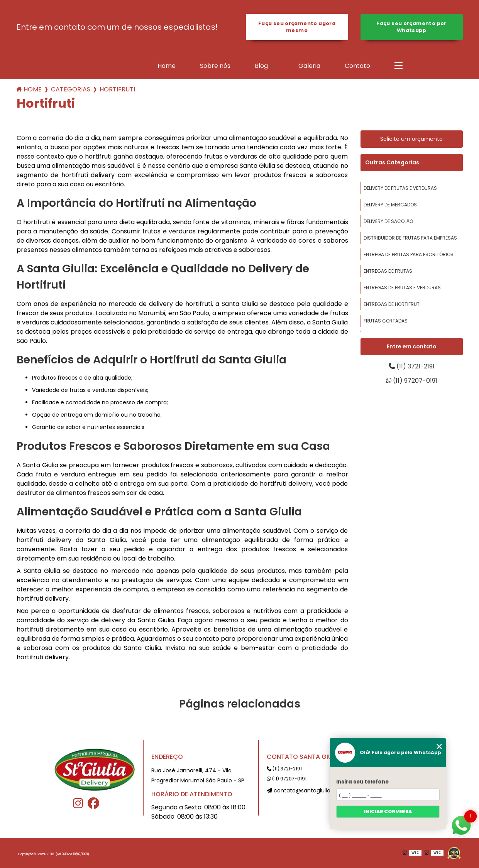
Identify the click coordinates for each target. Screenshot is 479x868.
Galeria (309, 66)
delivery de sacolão (388, 221)
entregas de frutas (388, 271)
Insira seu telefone (362, 782)
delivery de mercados (390, 205)
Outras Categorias (392, 162)
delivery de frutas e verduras (400, 188)
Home (167, 66)
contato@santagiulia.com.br (309, 790)
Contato (357, 66)
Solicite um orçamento (411, 139)
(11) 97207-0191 (412, 381)
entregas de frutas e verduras (402, 288)
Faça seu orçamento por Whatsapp (411, 27)
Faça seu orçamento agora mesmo (297, 27)
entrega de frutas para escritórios (409, 254)
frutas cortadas (386, 321)
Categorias (71, 89)
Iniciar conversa (388, 811)
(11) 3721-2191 (412, 366)
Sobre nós (215, 66)
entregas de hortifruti (392, 304)
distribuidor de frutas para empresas (410, 238)
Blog (261, 66)
